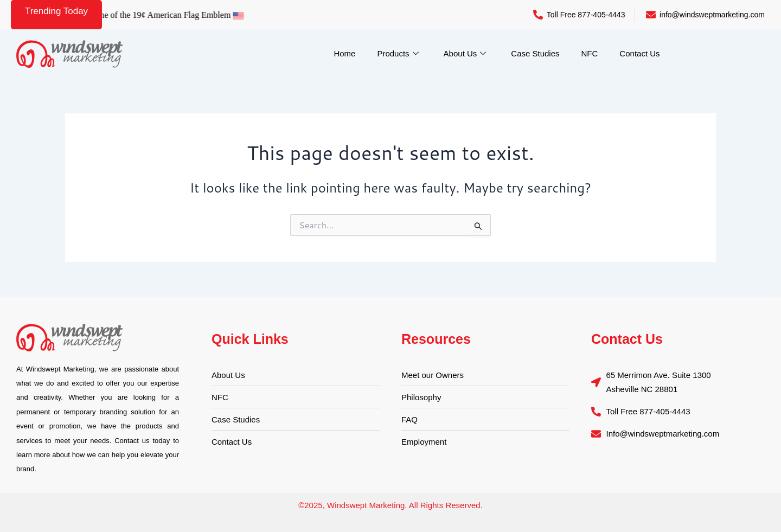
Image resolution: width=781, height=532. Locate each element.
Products (398, 54)
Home (344, 53)
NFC (590, 53)
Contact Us (639, 53)
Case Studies (535, 53)
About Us (465, 54)
